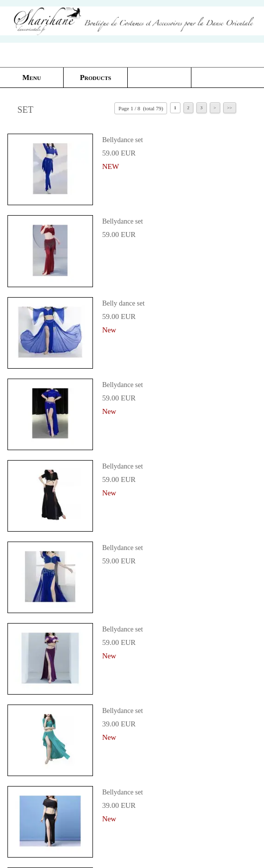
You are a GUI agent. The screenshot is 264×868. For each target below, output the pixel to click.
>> (230, 108)
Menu (32, 78)
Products (96, 78)
